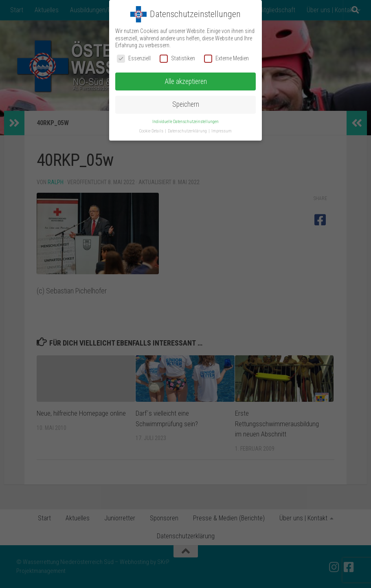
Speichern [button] (186, 104)
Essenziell (134, 58)
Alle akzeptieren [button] (186, 81)
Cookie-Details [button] (152, 131)
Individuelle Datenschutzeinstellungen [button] (185, 122)
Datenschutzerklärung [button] (188, 131)
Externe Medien (226, 58)
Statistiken (177, 58)
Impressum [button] (222, 131)
